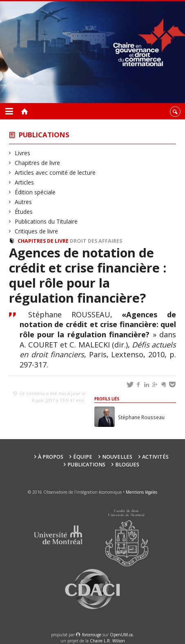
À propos (51, 457)
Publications (44, 135)
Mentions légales (142, 492)
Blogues (127, 465)
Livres (23, 153)
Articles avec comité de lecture (55, 173)
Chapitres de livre (38, 163)
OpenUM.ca (121, 635)
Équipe (83, 457)
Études (24, 212)
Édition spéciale (35, 192)
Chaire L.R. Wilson (107, 641)
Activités (155, 457)
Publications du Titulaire (46, 221)
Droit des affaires (96, 241)
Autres (23, 202)
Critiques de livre (37, 231)
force (92, 635)
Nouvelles (117, 457)
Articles (25, 182)
